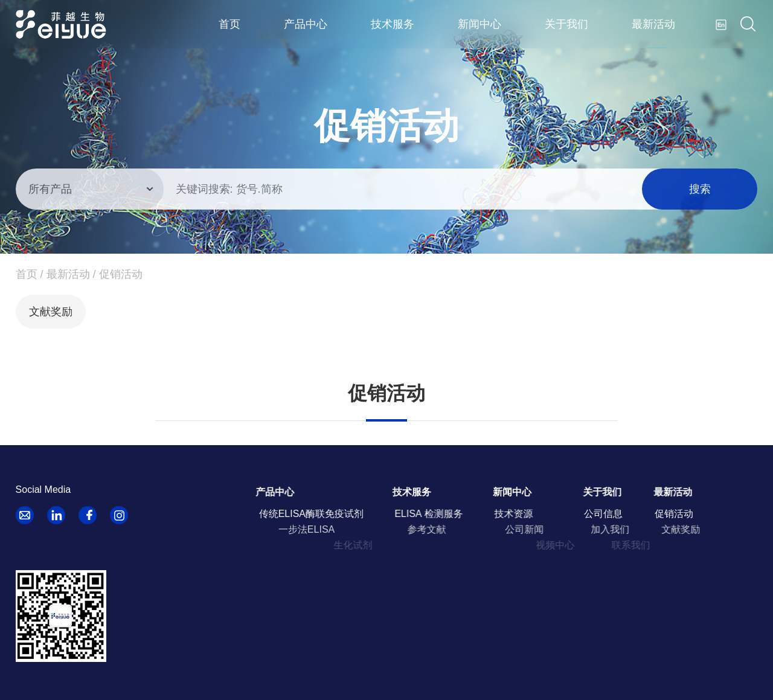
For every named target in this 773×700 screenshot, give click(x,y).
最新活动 (653, 24)
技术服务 (393, 24)
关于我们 (566, 24)
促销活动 (121, 274)
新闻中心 (480, 24)
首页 (229, 24)
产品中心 (306, 24)
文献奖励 (51, 312)
